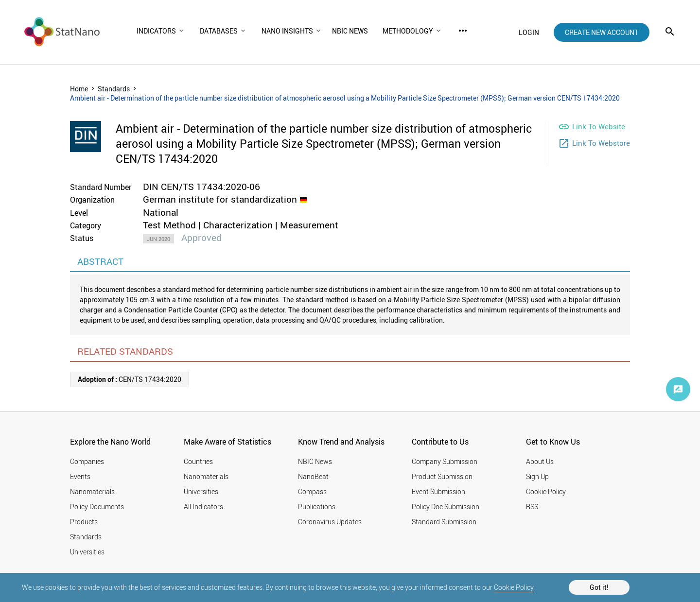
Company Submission (445, 461)
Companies (87, 461)
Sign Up (537, 476)
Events (80, 476)
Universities (87, 552)
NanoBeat (313, 476)
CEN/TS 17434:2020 (130, 379)
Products (84, 522)
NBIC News (315, 461)
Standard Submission (444, 522)
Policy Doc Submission (446, 507)
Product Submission (442, 476)
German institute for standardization (220, 199)
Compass (312, 491)
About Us (540, 461)
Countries (198, 461)
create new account (602, 32)
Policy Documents (97, 507)
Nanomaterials (92, 491)
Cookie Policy (514, 587)
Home (79, 89)
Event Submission (438, 491)
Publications (317, 507)
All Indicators (203, 507)
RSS (532, 507)
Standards (114, 89)
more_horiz (463, 31)
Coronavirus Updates (330, 522)
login (529, 32)
